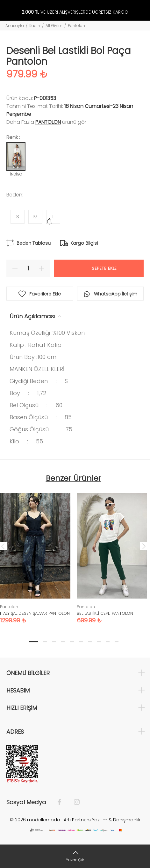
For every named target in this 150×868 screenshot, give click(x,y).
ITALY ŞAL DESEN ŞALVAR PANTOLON (35, 613)
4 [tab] (63, 642)
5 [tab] (72, 642)
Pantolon (76, 26)
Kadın (35, 26)
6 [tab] (81, 642)
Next (144, 546)
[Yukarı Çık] (75, 856)
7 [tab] (90, 642)
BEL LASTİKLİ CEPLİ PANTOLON (105, 613)
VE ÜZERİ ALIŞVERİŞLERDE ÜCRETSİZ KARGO (75, 12)
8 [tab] (99, 642)
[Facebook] (63, 802)
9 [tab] (108, 642)
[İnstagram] (74, 802)
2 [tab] (45, 642)
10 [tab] (117, 642)
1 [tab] (33, 642)
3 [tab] (54, 642)
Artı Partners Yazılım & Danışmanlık (102, 820)
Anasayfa (15, 26)
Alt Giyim (54, 26)
